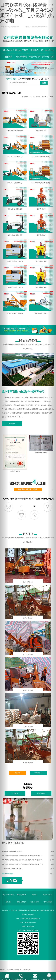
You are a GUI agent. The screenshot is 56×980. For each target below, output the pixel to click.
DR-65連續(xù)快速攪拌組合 (15, 119)
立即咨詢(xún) (38, 773)
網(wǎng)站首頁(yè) (9, 51)
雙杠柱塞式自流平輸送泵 (15, 198)
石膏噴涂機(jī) (41, 198)
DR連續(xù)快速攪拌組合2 (15, 145)
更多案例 (18, 773)
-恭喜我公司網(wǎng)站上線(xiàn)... (12, 868)
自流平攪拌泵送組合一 (41, 302)
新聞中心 (35, 50)
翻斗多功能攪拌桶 (41, 250)
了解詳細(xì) (11, 423)
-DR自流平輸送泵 (36, 97)
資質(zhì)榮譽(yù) (21, 58)
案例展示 (8, 57)
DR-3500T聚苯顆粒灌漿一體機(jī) (41, 145)
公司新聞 (15, 793)
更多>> (52, 874)
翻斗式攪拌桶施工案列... (13, 843)
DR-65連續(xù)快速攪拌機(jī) (15, 302)
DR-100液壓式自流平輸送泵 (15, 250)
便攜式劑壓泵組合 (41, 119)
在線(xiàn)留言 (35, 57)
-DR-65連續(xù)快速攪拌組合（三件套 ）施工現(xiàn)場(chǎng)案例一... (22, 864)
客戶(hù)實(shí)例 (28, 582)
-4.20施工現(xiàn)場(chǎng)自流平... (12, 851)
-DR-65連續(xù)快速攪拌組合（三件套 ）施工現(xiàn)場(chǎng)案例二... (22, 860)
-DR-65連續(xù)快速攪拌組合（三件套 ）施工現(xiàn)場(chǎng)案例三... (22, 856)
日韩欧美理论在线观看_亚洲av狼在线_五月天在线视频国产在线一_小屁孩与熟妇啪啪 (27, 13)
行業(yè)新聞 (41, 793)
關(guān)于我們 (22, 50)
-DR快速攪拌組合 (25, 97)
